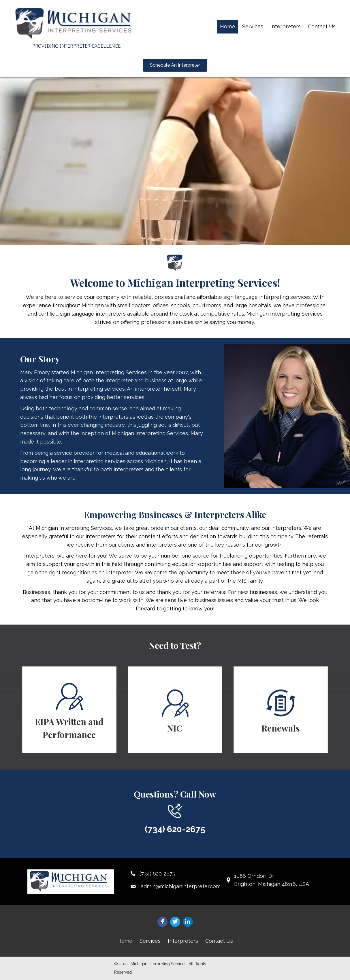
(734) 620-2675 (175, 829)
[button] (175, 65)
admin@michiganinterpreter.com (181, 886)
